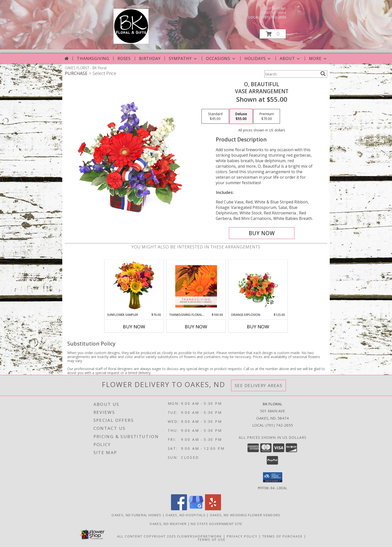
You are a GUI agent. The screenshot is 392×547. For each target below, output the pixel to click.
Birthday (150, 58)
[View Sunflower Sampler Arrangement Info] (134, 286)
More (318, 58)
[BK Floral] (131, 42)
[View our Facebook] (179, 509)
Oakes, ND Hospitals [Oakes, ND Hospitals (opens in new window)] (185, 515)
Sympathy (183, 58)
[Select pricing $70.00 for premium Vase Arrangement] (267, 116)
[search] (323, 74)
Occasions (221, 58)
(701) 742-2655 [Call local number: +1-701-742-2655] (274, 17)
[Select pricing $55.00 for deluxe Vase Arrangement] (241, 116)
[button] (273, 34)
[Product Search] (291, 74)
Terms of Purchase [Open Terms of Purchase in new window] (282, 536)
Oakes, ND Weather (168, 524)
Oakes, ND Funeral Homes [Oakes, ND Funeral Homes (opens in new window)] (136, 515)
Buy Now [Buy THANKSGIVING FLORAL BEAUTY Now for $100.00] (196, 327)
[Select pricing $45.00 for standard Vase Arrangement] (215, 116)
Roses (124, 58)
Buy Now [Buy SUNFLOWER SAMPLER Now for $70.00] (134, 327)
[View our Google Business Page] (196, 509)
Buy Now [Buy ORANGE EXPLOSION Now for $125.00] (258, 327)
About (290, 58)
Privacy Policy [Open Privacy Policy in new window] (242, 536)
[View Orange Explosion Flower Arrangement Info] (258, 286)
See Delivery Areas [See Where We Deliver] (259, 385)
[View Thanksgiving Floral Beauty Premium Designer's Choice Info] (196, 286)
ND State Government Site (216, 524)
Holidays (258, 58)
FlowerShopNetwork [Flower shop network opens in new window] (200, 536)
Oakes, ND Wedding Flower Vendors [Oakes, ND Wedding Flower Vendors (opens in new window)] (245, 515)
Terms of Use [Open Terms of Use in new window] (212, 539)
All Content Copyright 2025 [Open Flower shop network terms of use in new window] (146, 536)
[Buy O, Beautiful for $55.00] (262, 233)
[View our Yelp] (213, 509)
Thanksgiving (93, 58)
